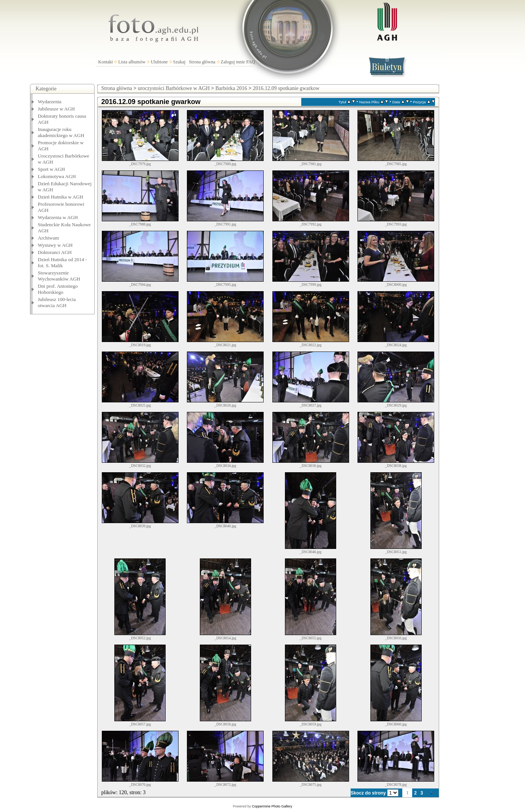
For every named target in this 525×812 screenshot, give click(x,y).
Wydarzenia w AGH (58, 217)
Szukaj (179, 62)
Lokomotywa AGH (57, 176)
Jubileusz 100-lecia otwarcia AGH (57, 302)
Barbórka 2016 (231, 88)
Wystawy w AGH (55, 245)
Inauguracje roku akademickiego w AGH (61, 132)
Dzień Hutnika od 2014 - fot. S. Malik (62, 263)
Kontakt (106, 62)
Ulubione (159, 62)
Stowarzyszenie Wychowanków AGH (59, 276)
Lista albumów (132, 62)
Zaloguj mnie (233, 62)
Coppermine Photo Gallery (272, 806)
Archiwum (49, 238)
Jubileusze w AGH (57, 109)
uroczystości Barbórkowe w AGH (174, 88)
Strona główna (202, 62)
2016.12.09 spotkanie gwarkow (286, 88)
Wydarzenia (50, 102)
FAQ (251, 62)
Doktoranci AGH (55, 252)
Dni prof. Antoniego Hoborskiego (58, 289)
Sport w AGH (52, 169)
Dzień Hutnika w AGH (61, 197)
